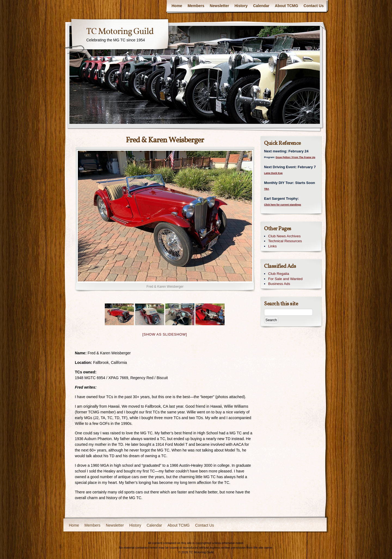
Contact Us (314, 6)
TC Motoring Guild (120, 32)
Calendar (261, 6)
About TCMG (287, 6)
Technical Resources (285, 241)
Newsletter (220, 6)
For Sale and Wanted (285, 279)
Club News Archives (284, 236)
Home (177, 6)
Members (196, 6)
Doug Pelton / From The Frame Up (296, 157)
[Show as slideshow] (165, 334)
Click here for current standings (283, 205)
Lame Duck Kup (273, 173)
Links (272, 246)
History (241, 6)
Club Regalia (279, 274)
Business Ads (279, 284)
